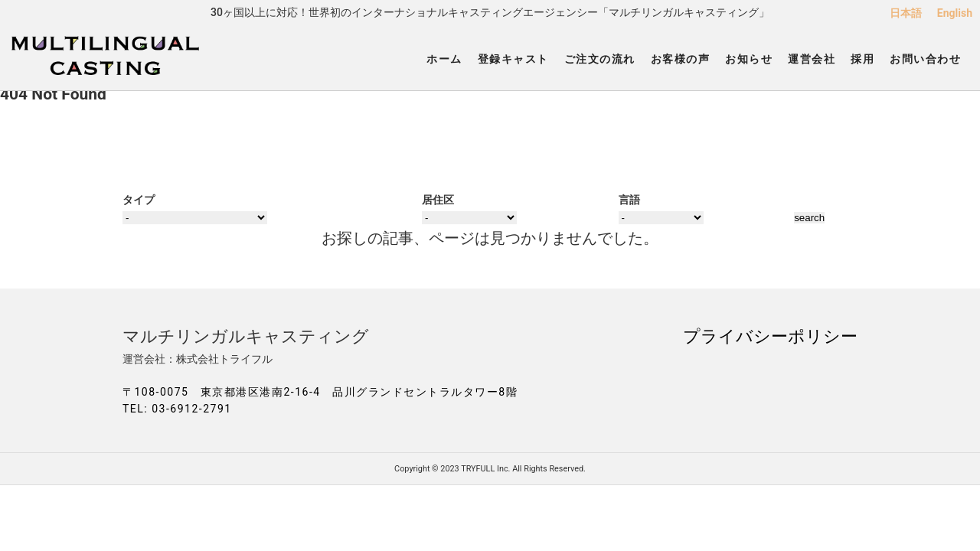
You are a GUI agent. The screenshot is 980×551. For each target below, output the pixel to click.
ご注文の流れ (600, 59)
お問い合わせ (925, 59)
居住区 (438, 200)
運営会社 (812, 59)
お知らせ (749, 59)
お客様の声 (681, 59)
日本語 (906, 13)
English (955, 13)
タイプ (139, 200)
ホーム (444, 59)
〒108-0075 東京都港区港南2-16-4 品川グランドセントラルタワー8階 (320, 392)
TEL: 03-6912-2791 (177, 409)
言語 (629, 200)
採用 (862, 59)
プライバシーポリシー (770, 336)
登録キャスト (513, 59)
